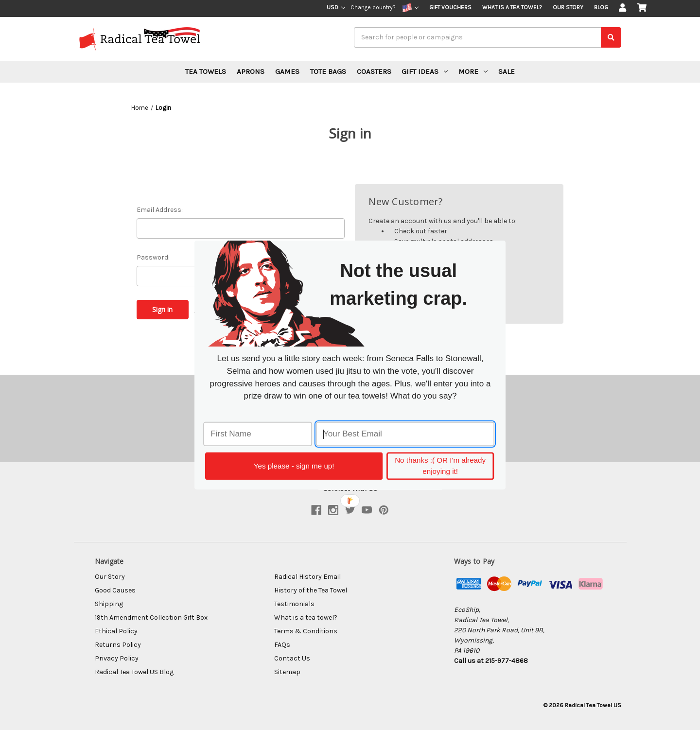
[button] (399, 284)
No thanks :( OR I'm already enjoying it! (440, 466)
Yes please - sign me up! (294, 466)
